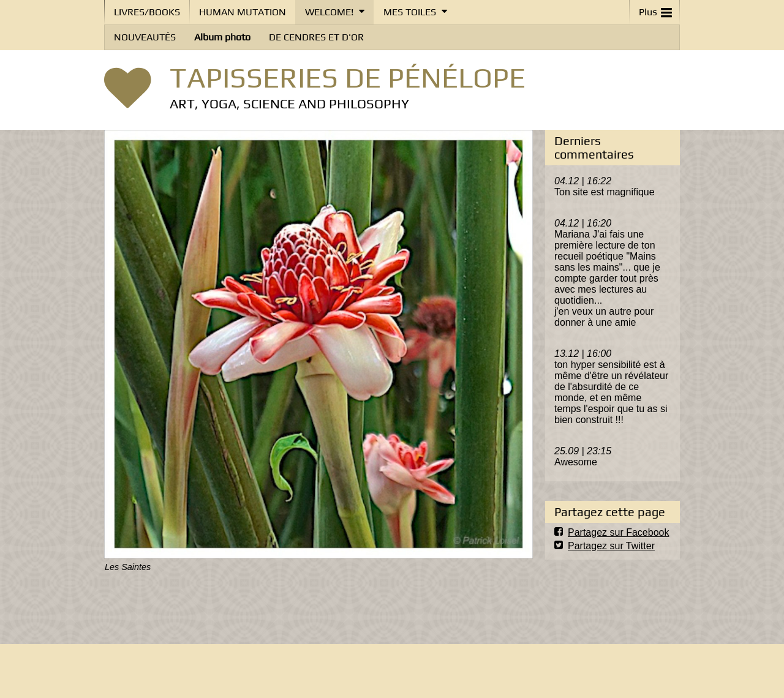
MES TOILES (410, 12)
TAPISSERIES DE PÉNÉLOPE (348, 77)
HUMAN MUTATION (243, 12)
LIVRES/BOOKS (147, 12)
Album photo (222, 37)
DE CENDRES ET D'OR (316, 37)
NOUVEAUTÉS (145, 37)
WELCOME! (329, 12)
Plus (655, 9)
